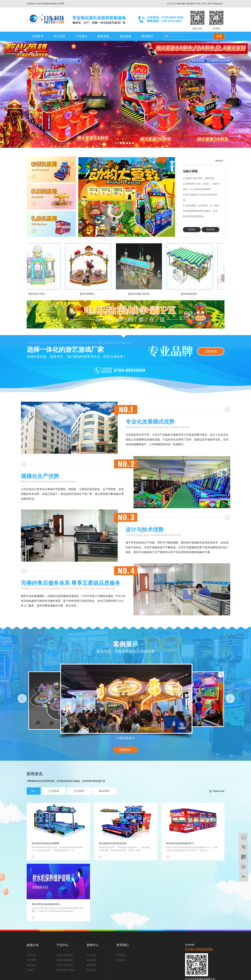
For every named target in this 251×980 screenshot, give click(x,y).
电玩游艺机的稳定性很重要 (45, 843)
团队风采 (31, 965)
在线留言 (121, 960)
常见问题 (91, 970)
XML (204, 4)
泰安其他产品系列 (66, 970)
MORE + (215, 161)
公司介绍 (31, 955)
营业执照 (191, 4)
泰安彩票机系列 (65, 955)
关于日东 (59, 36)
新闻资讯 (103, 36)
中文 (169, 4)
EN (174, 4)
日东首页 (38, 36)
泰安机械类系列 (65, 960)
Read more (217, 791)
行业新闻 (91, 960)
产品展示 (81, 36)
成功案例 (125, 36)
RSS (198, 4)
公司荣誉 (31, 960)
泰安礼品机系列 (65, 965)
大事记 (30, 970)
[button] (118, 143)
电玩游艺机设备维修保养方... (181, 843)
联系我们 (147, 36)
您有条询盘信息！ (216, 4)
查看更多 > (126, 750)
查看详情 (210, 230)
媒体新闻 (91, 965)
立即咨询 (211, 351)
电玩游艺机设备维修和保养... (46, 904)
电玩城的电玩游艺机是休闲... (114, 843)
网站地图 (181, 4)
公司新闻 (91, 955)
